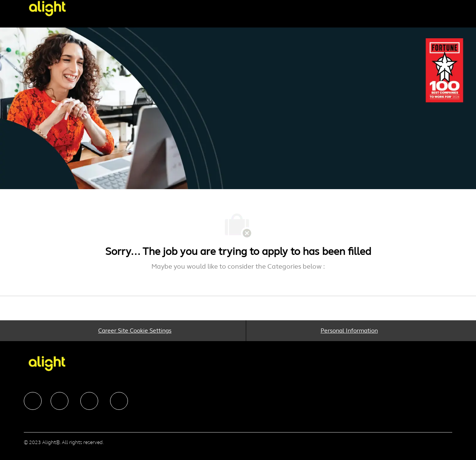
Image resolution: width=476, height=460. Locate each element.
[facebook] (33, 401)
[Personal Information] (349, 331)
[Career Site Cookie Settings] (135, 331)
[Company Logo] (54, 8)
